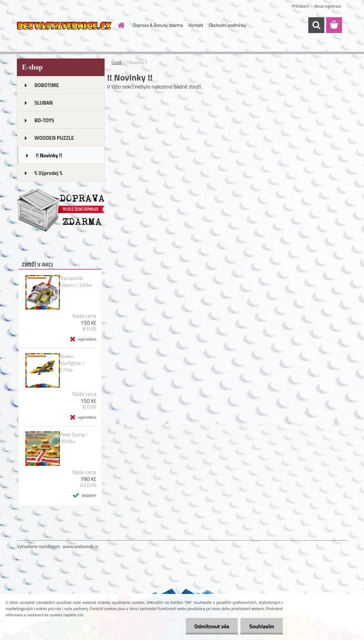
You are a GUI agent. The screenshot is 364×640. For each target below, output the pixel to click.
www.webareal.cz (81, 546)
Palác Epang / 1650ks (74, 438)
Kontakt (196, 25)
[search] (316, 25)
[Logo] (64, 25)
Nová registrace (328, 6)
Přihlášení (300, 6)
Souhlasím (262, 626)
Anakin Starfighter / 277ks (72, 363)
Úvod (116, 62)
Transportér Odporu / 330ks (76, 282)
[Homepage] (120, 25)
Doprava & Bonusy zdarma (158, 25)
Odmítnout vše (212, 626)
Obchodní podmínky (227, 25)
